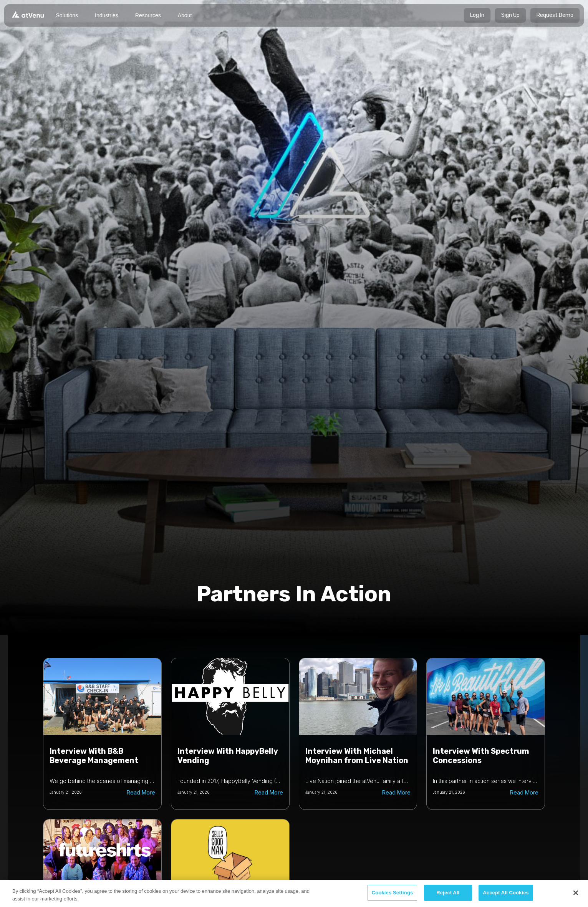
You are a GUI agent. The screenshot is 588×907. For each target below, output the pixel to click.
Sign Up (510, 15)
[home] (28, 14)
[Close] (576, 893)
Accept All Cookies (506, 893)
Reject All (448, 893)
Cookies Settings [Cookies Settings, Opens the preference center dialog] (393, 893)
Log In (477, 15)
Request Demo (555, 15)
